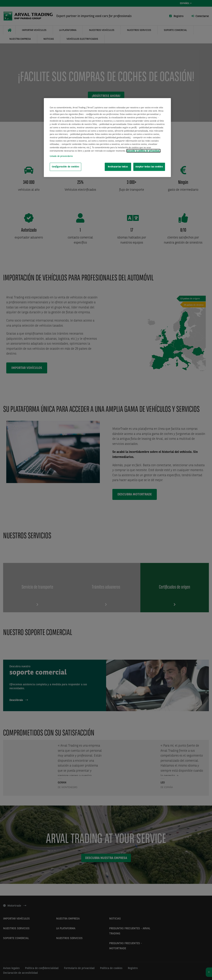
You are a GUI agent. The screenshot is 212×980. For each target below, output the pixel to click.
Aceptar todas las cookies (149, 167)
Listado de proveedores (61, 156)
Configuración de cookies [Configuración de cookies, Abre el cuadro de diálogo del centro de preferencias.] (66, 167)
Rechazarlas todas (118, 167)
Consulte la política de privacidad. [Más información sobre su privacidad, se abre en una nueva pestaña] (143, 151)
